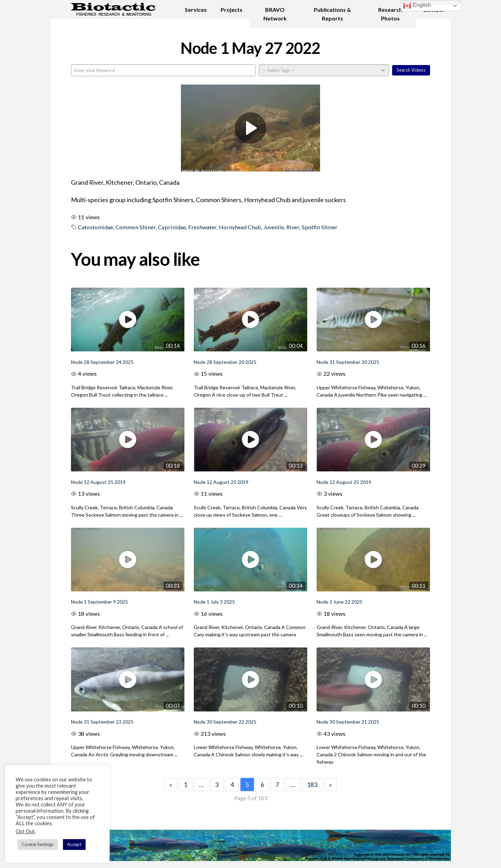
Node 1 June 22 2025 (340, 602)
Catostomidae (96, 227)
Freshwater (202, 227)
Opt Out (25, 831)
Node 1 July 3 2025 (214, 602)
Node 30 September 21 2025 (348, 722)
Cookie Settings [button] (38, 844)
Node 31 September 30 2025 (348, 362)
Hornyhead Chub (240, 227)
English (417, 6)
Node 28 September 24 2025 (102, 362)
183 (312, 785)
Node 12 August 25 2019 (98, 482)
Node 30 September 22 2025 (225, 722)
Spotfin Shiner (320, 227)
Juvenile (274, 227)
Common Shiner (136, 227)
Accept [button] (74, 844)
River (293, 227)
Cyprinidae (172, 227)
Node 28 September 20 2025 (225, 362)
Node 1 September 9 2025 (100, 602)
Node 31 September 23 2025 (102, 722)
